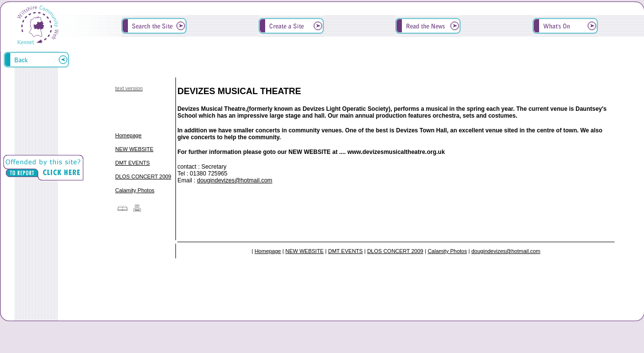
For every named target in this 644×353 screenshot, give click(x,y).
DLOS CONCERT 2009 (143, 176)
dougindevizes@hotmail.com (235, 180)
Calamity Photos (135, 190)
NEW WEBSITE (134, 149)
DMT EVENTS (133, 163)
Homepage (128, 135)
